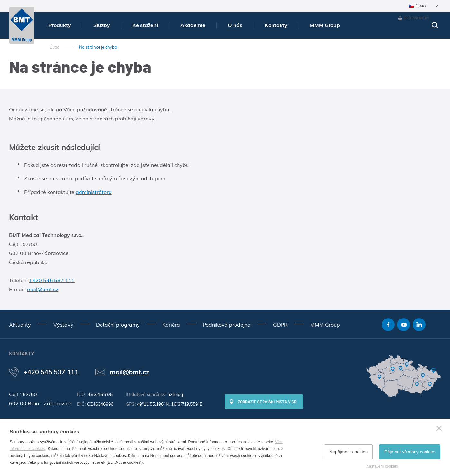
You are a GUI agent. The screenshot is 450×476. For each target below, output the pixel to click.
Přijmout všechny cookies (410, 452)
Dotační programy (118, 325)
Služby (102, 25)
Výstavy (63, 325)
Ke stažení (145, 25)
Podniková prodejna (227, 325)
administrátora (94, 192)
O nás (235, 25)
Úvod (54, 47)
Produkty (60, 25)
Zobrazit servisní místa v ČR (267, 402)
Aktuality (20, 325)
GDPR (280, 325)
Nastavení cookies (382, 466)
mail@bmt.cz (43, 289)
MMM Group (325, 25)
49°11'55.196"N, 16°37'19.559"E (170, 404)
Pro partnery (417, 18)
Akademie (193, 25)
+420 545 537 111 (52, 280)
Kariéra (171, 325)
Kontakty (276, 25)
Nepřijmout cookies (348, 452)
